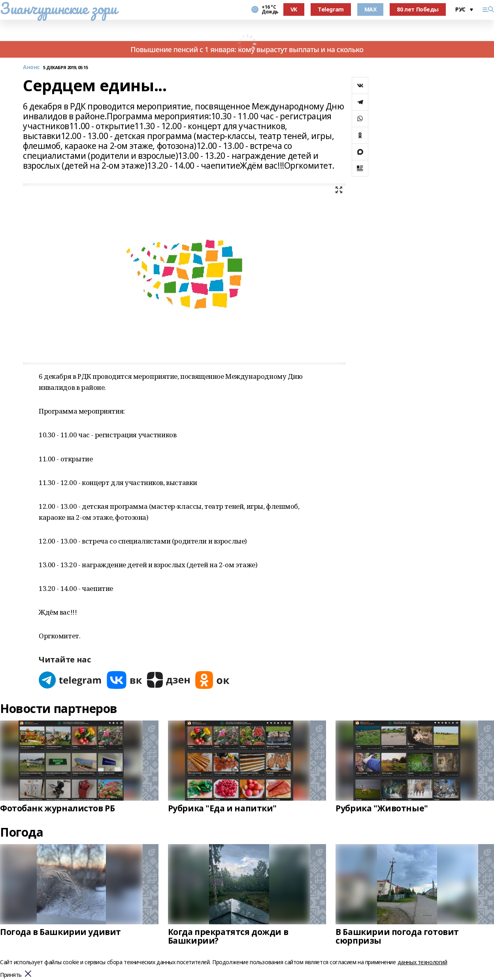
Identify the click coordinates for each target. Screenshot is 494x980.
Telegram (331, 9)
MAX (370, 9)
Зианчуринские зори (58, 8)
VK (294, 9)
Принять (11, 975)
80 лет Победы (418, 9)
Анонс (31, 67)
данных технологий (422, 962)
